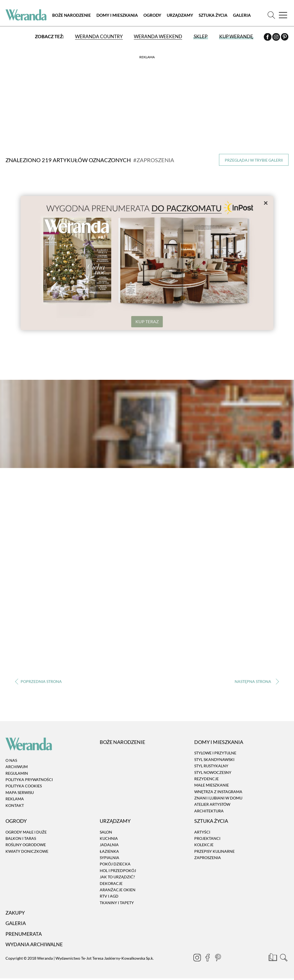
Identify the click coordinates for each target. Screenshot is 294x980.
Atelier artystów (212, 805)
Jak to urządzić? (117, 877)
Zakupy (15, 913)
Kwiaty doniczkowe (27, 852)
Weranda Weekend (158, 36)
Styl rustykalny (211, 766)
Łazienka (109, 852)
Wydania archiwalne (34, 945)
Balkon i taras (21, 839)
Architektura (209, 811)
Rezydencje (206, 779)
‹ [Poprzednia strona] (38, 682)
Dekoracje (111, 884)
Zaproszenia (208, 858)
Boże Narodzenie (72, 15)
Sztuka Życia (213, 15)
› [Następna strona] (256, 682)
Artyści (202, 833)
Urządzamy (180, 15)
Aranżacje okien (118, 890)
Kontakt (15, 806)
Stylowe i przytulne (215, 754)
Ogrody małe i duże (26, 833)
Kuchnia (109, 839)
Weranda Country (99, 36)
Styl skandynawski (214, 760)
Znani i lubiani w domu (218, 798)
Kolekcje (204, 845)
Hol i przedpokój (118, 871)
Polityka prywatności (29, 780)
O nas (11, 761)
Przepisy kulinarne (214, 852)
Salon (106, 833)
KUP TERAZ (147, 321)
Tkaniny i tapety (117, 903)
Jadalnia (109, 845)
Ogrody (152, 15)
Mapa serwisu (20, 793)
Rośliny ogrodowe (26, 845)
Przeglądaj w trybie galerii (254, 160)
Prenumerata (24, 934)
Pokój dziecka (115, 865)
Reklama (15, 799)
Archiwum (17, 767)
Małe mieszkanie (212, 786)
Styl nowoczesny (213, 773)
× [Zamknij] (266, 203)
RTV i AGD (109, 897)
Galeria (242, 15)
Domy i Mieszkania (117, 15)
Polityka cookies (24, 787)
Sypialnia (109, 858)
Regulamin (17, 774)
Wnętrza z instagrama (218, 792)
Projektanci (207, 839)
